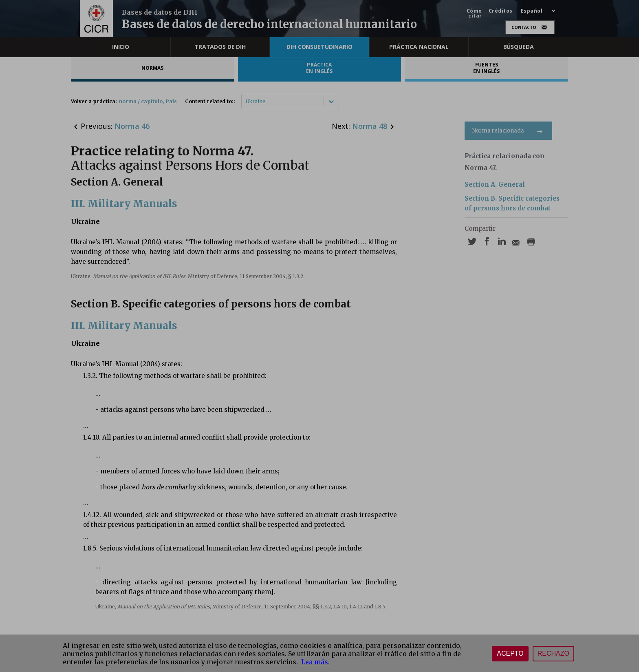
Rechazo (553, 653)
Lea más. (315, 662)
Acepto (510, 653)
